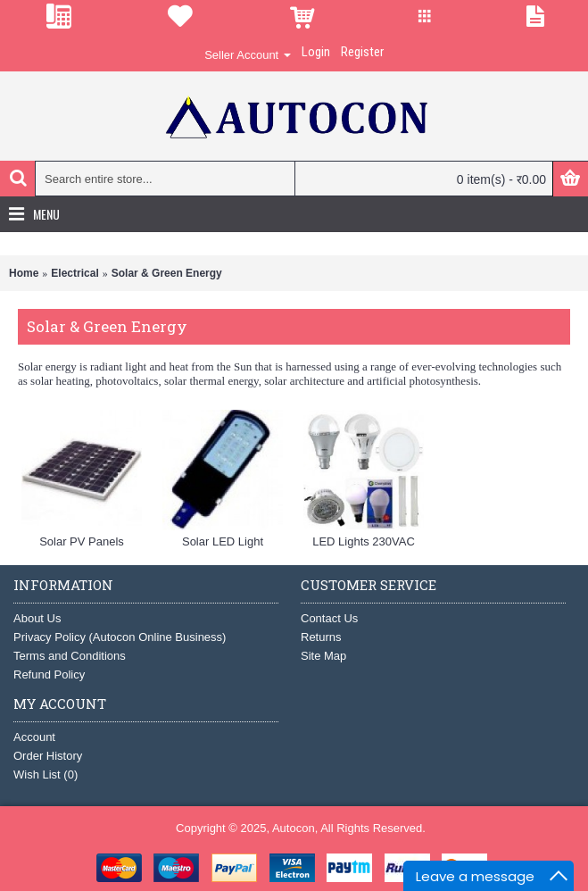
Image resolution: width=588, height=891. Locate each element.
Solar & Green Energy (167, 273)
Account (34, 737)
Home (24, 273)
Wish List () (46, 774)
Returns (321, 637)
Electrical (75, 273)
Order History (48, 756)
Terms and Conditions (70, 656)
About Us (37, 618)
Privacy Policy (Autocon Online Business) (120, 637)
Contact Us (329, 618)
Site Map (323, 656)
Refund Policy (49, 674)
